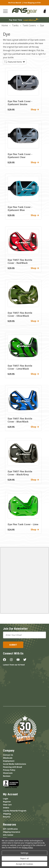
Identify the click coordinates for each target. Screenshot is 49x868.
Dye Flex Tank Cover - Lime (23, 524)
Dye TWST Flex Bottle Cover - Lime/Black (20, 367)
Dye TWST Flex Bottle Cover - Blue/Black (20, 420)
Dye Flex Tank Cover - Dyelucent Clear (20, 156)
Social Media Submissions (15, 764)
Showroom (8, 773)
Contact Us (8, 755)
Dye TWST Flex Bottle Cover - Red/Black (20, 261)
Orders (6, 808)
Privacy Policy (9, 770)
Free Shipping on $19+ (32, 3)
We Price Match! (15, 3)
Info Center (8, 835)
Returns (7, 817)
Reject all (24, 858)
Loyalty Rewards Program (15, 811)
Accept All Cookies (25, 864)
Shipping (7, 814)
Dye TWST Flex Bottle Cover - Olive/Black (20, 314)
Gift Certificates (10, 829)
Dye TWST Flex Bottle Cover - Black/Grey (20, 473)
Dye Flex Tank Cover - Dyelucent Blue (20, 209)
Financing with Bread (12, 767)
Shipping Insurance (12, 832)
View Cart (7, 805)
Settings (24, 853)
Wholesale (8, 758)
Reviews (7, 776)
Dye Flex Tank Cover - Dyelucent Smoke (20, 103)
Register (7, 802)
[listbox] (16, 62)
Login (6, 799)
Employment (9, 761)
